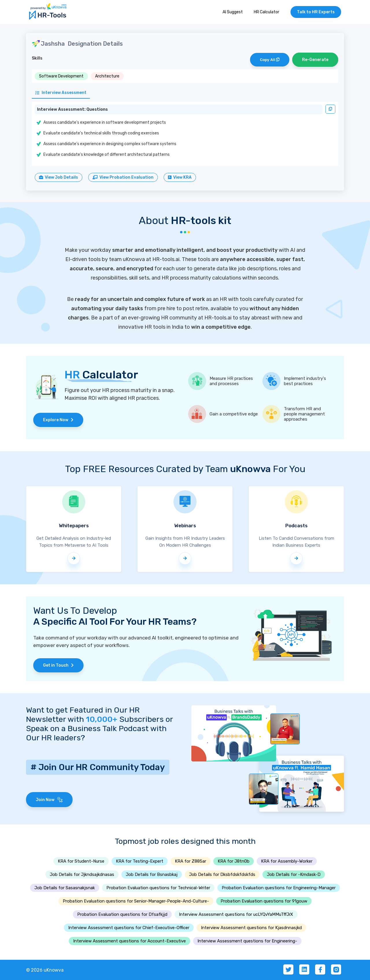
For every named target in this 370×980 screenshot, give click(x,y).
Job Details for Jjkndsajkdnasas (82, 874)
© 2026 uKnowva (45, 970)
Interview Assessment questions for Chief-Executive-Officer (129, 928)
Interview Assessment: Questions (72, 109)
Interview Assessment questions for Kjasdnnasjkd (251, 928)
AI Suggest (233, 12)
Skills (37, 58)
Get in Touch (58, 665)
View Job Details (59, 177)
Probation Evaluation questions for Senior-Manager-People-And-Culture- (136, 901)
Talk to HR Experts (316, 12)
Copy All (270, 60)
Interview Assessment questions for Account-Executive (129, 941)
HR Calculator (267, 12)
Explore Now (58, 420)
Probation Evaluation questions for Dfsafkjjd (122, 914)
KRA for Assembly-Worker (287, 861)
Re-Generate (315, 60)
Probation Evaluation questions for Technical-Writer (158, 888)
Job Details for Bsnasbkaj (152, 874)
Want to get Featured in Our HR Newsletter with (83, 715)
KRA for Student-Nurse (81, 861)
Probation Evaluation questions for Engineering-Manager (279, 888)
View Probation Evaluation (123, 177)
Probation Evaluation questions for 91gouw (264, 901)
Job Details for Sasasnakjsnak (65, 888)
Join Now (49, 800)
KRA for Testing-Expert (140, 861)
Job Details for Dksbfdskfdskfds (222, 874)
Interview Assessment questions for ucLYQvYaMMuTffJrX (236, 914)
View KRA (180, 177)
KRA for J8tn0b (234, 861)
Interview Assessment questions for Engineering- (247, 941)
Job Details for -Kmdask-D (294, 874)
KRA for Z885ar (190, 861)
